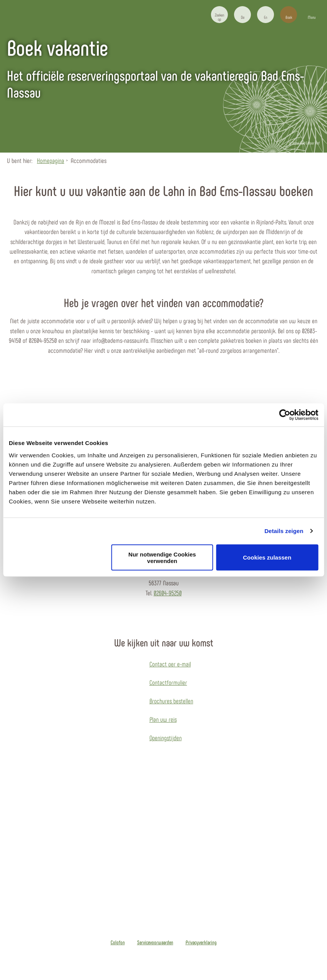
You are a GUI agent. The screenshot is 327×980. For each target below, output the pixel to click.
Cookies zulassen (267, 557)
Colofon (118, 942)
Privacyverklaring (201, 942)
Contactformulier (168, 682)
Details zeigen (284, 531)
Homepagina (51, 160)
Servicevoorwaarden (155, 942)
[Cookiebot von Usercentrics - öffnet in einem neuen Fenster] (285, 415)
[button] (242, 15)
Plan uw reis (163, 719)
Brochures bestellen (171, 701)
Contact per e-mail (170, 664)
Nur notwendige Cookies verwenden (162, 557)
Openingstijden (166, 737)
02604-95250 (168, 593)
